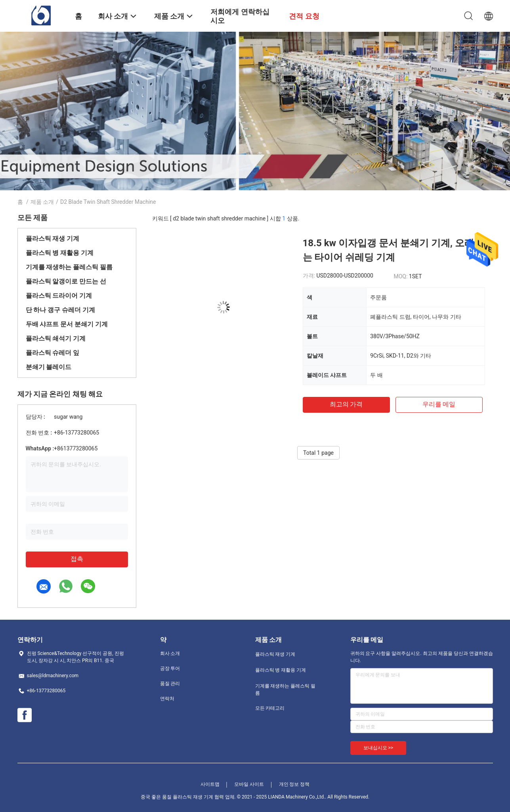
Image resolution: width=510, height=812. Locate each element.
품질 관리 (170, 684)
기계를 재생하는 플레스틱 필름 (69, 267)
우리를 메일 (439, 404)
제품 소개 (42, 202)
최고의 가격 (346, 404)
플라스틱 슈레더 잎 (53, 353)
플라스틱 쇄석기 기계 (56, 338)
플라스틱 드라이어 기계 (59, 296)
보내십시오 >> (378, 748)
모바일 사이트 (249, 784)
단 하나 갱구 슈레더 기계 (61, 310)
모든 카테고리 (270, 708)
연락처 (167, 699)
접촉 (77, 559)
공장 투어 (170, 668)
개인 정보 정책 (294, 784)
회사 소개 (170, 653)
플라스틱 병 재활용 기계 (60, 253)
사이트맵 (210, 784)
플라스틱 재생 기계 (53, 238)
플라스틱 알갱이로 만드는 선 (66, 281)
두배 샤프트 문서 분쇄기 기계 (67, 324)
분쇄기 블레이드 (49, 367)
